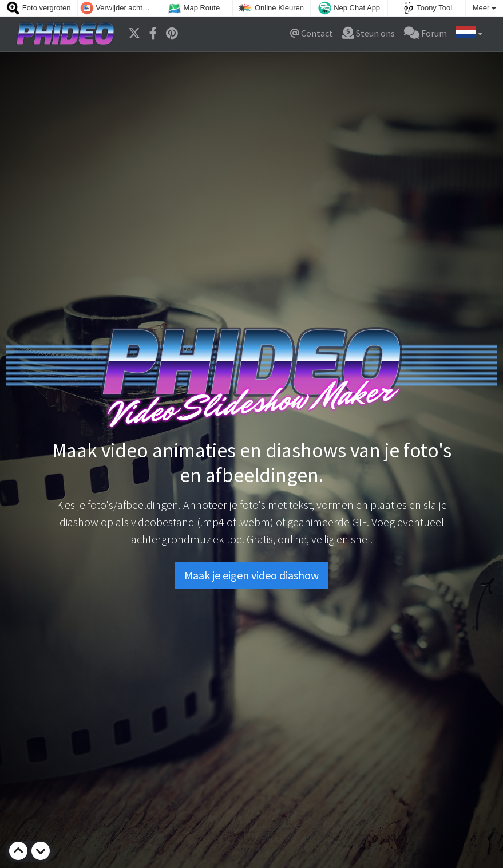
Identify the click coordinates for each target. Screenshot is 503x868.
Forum (425, 33)
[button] (469, 34)
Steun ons (369, 33)
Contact (312, 33)
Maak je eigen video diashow (252, 575)
